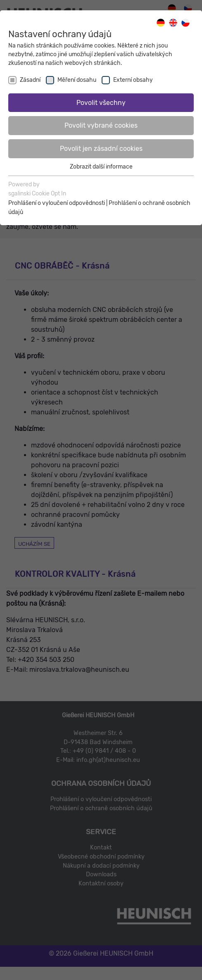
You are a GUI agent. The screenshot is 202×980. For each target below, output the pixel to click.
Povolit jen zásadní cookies (101, 149)
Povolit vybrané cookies (101, 125)
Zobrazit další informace (101, 167)
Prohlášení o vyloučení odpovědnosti (57, 203)
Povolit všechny (101, 103)
